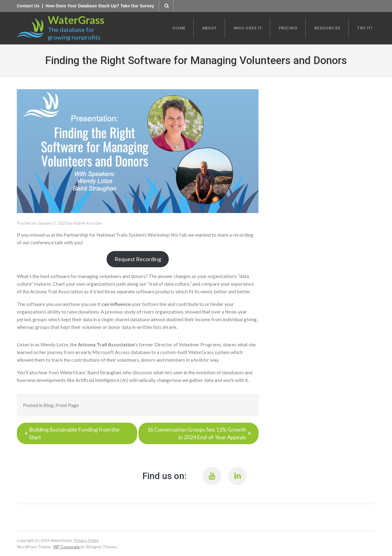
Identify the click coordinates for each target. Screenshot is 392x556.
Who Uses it (248, 28)
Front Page (67, 405)
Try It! (365, 28)
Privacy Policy (87, 541)
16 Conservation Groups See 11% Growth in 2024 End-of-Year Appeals (197, 433)
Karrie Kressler (88, 223)
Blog (49, 405)
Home (179, 28)
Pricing (288, 28)
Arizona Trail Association (106, 344)
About (210, 28)
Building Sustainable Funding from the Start (74, 433)
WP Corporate (67, 547)
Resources (327, 28)
